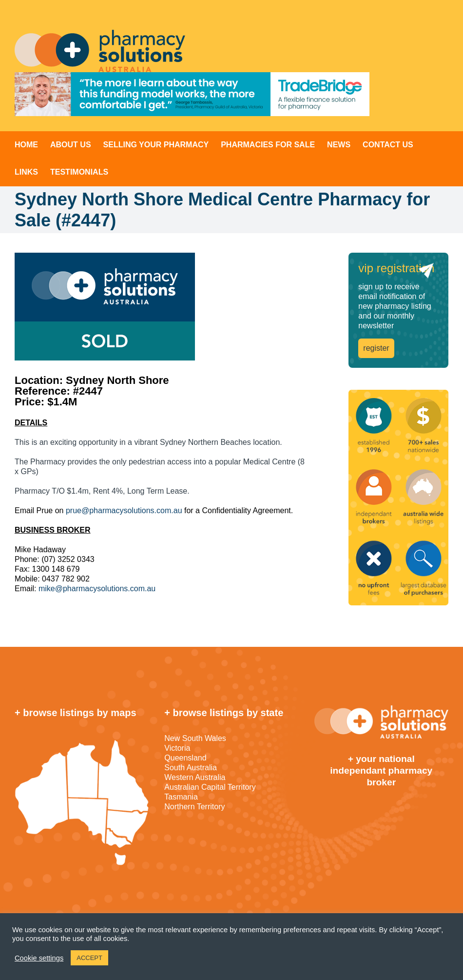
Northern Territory (194, 807)
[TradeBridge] (192, 94)
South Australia (191, 768)
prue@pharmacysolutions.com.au (124, 510)
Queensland (185, 758)
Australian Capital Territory (210, 787)
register (376, 348)
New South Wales (195, 738)
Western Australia (195, 777)
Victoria (177, 748)
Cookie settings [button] (39, 958)
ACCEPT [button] (89, 958)
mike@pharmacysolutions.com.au (97, 589)
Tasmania (181, 797)
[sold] (162, 307)
